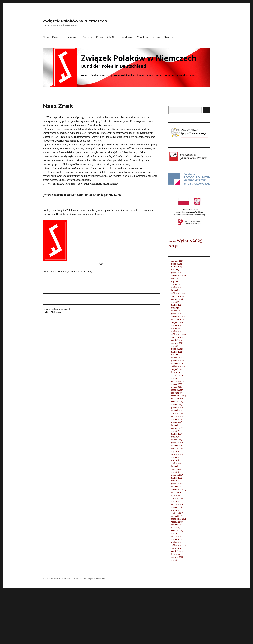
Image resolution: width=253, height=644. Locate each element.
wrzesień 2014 (177, 493)
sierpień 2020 (177, 369)
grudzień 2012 (177, 542)
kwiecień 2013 (177, 537)
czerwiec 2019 (177, 402)
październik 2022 (178, 317)
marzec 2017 (176, 434)
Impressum (69, 37)
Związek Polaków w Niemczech (75, 21)
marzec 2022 (176, 325)
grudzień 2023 (177, 287)
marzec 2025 (176, 267)
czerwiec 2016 (177, 449)
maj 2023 (175, 302)
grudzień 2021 (177, 331)
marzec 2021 (176, 352)
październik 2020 (178, 367)
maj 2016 (175, 452)
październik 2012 (178, 545)
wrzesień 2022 (177, 320)
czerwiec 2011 (177, 557)
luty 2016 (175, 460)
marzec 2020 (176, 384)
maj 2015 (175, 472)
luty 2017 (175, 437)
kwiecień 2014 (177, 504)
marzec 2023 (176, 305)
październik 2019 (178, 396)
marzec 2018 (176, 419)
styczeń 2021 (176, 358)
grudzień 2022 (177, 314)
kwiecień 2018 (177, 416)
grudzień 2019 (177, 390)
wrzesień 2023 (177, 296)
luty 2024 (175, 282)
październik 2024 (178, 276)
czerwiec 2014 (177, 498)
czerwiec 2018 (177, 413)
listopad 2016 (177, 446)
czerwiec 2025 (177, 261)
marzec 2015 (176, 478)
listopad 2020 (177, 364)
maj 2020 (175, 378)
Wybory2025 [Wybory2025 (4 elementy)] (190, 241)
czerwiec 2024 (177, 279)
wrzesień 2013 (177, 522)
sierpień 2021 (177, 340)
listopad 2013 (177, 516)
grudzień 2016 (177, 443)
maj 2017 (175, 431)
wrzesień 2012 (177, 548)
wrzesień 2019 (177, 399)
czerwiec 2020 (177, 375)
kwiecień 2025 (177, 264)
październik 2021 (178, 334)
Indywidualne (125, 37)
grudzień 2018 (177, 408)
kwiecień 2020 (177, 381)
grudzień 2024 (177, 273)
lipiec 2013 (175, 528)
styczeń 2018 (176, 422)
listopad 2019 (177, 393)
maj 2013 (175, 534)
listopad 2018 (177, 411)
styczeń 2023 (177, 311)
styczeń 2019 (177, 405)
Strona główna (51, 37)
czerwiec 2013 (177, 531)
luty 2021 (175, 355)
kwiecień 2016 (177, 454)
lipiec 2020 (176, 372)
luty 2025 (175, 270)
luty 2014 (175, 510)
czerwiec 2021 (177, 343)
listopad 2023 (177, 290)
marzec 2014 (176, 507)
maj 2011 (175, 560)
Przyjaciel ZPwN (105, 37)
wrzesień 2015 (177, 469)
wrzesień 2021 (177, 337)
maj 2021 (175, 346)
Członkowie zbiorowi (149, 37)
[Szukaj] (206, 110)
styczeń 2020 (177, 387)
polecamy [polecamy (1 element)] (172, 242)
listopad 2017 (177, 425)
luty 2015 (175, 481)
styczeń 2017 (176, 440)
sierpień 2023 (177, 299)
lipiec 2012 (175, 554)
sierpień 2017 (177, 428)
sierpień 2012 (177, 551)
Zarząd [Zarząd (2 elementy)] (173, 246)
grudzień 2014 (177, 484)
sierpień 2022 (177, 323)
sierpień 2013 (177, 525)
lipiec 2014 (175, 496)
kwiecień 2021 (177, 349)
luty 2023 (175, 308)
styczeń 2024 (177, 284)
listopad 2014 (177, 487)
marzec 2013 (176, 540)
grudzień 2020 (177, 361)
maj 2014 (175, 501)
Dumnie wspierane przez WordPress (89, 579)
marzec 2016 (176, 457)
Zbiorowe (169, 37)
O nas (86, 37)
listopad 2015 (177, 466)
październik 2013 (178, 519)
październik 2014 (178, 490)
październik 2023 (178, 293)
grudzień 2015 (177, 463)
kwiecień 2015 (177, 475)
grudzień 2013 (177, 513)
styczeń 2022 (177, 328)
